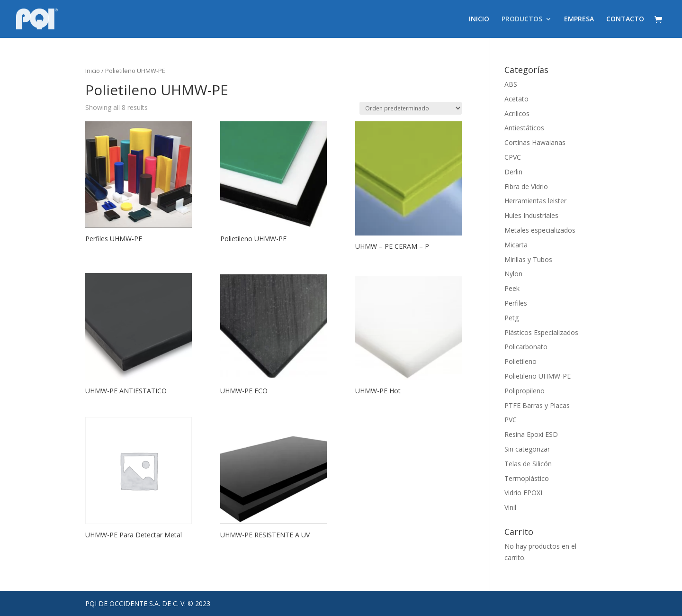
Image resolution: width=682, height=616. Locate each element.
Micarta (516, 245)
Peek (512, 288)
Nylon (513, 274)
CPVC (513, 157)
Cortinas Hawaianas (535, 142)
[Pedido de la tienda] (411, 108)
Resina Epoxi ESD (531, 434)
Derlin (513, 172)
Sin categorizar (527, 449)
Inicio (93, 71)
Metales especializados (540, 230)
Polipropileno (525, 391)
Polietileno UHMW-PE (538, 376)
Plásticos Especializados (541, 332)
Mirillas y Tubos (528, 259)
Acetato (516, 99)
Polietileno (520, 361)
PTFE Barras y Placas (537, 405)
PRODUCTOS (522, 19)
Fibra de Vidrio (526, 186)
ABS (511, 84)
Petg (511, 318)
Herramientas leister (535, 201)
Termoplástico (527, 478)
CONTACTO (625, 19)
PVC (511, 420)
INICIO (479, 19)
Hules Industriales (531, 215)
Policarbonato (526, 347)
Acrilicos (517, 113)
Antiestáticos (524, 128)
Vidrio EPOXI (523, 493)
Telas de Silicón (528, 464)
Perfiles (516, 303)
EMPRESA (579, 19)
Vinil (510, 507)
